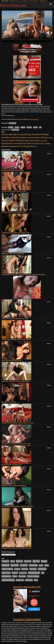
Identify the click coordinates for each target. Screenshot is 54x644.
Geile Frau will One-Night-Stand (11, 360)
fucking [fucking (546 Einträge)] (50, 138)
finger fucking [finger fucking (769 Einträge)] (41, 138)
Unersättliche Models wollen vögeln (13, 170)
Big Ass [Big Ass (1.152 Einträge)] (17, 134)
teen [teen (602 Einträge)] (32, 146)
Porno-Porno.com (13, 6)
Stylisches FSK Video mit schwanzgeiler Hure (16, 381)
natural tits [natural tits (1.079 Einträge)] (21, 143)
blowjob (23, 127)
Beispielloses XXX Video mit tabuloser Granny (16, 527)
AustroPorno (15, 130)
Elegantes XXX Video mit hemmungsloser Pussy (17, 548)
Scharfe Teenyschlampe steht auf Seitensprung (16, 339)
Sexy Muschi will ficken (9, 402)
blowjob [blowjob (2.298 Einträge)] (45, 134)
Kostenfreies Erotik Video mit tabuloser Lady (16, 233)
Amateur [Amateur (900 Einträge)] (5, 134)
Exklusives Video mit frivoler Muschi (13, 254)
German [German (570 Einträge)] (5, 141)
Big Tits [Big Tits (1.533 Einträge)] (31, 134)
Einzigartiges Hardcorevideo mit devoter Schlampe (17, 506)
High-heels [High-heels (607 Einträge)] (29, 141)
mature (35, 127)
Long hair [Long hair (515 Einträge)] (43, 141)
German (29, 127)
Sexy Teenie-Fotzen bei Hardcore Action (14, 191)
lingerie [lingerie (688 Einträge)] (36, 141)
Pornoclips (25, 1)
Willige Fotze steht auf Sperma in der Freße (15, 319)
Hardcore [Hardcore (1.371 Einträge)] (20, 140)
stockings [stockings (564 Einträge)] (26, 146)
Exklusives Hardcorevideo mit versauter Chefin (16, 444)
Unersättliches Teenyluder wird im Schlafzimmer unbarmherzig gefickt (23, 275)
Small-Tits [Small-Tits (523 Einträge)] (18, 146)
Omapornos (43, 1)
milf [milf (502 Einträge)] (15, 144)
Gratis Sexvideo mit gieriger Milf (12, 465)
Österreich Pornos (15, 1)
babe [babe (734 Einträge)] (11, 134)
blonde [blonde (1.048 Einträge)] (38, 134)
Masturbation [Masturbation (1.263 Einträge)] (7, 143)
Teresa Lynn (13, 123)
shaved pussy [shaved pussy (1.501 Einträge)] (8, 146)
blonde (17, 127)
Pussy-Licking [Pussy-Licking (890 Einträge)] (45, 143)
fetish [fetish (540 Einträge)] (33, 138)
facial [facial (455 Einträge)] (28, 138)
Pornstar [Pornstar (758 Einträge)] (35, 143)
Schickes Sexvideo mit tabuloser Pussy (14, 212)
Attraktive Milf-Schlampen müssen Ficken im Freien (18, 423)
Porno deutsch (34, 1)
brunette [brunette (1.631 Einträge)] (5, 137)
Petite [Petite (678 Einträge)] (28, 143)
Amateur (11, 127)
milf (40, 127)
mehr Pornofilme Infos (8, 116)
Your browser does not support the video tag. (27, 26)
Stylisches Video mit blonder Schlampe (14, 486)
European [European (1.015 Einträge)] (22, 138)
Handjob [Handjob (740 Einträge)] (12, 141)
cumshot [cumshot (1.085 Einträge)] (13, 137)
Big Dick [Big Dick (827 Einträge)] (24, 134)
